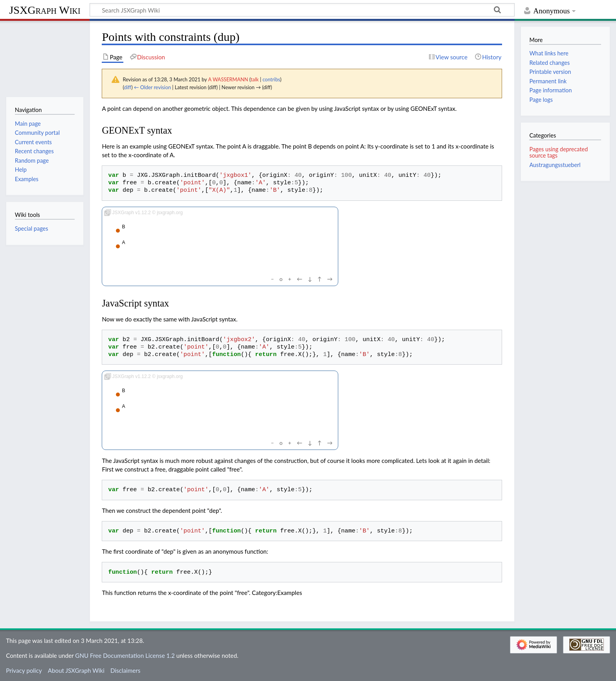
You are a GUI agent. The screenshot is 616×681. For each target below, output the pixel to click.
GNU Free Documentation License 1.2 (125, 655)
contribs (271, 79)
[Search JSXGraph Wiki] (302, 10)
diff (127, 87)
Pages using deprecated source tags (558, 152)
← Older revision (152, 87)
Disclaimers (125, 670)
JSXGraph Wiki (45, 10)
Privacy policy (24, 670)
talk (255, 79)
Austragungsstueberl (555, 165)
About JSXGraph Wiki (76, 670)
